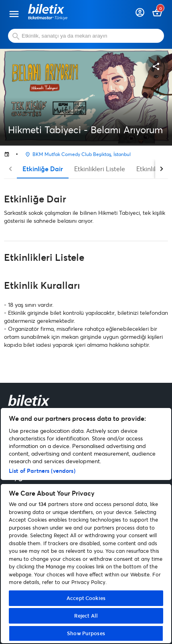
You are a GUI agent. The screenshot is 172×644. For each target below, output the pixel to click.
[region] (86, 526)
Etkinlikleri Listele (100, 169)
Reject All (86, 616)
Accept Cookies (86, 598)
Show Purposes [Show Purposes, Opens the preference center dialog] (86, 633)
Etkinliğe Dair (43, 169)
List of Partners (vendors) (42, 471)
